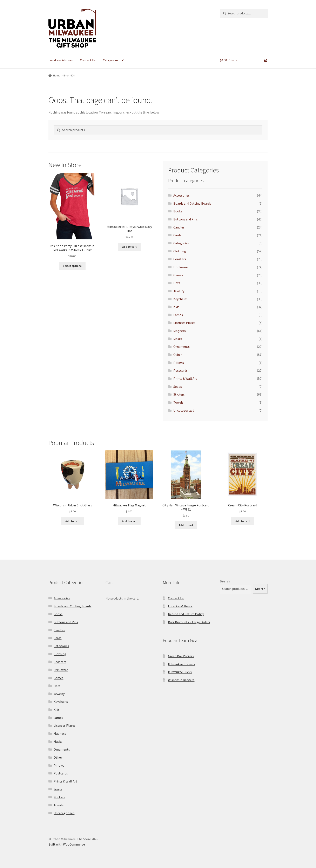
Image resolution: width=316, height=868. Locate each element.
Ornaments (181, 347)
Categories (111, 60)
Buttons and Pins (186, 219)
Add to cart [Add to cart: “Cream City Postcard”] (243, 521)
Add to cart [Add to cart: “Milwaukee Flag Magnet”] (129, 521)
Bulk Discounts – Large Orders (189, 622)
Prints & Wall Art (185, 378)
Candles (179, 227)
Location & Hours (61, 60)
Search (225, 581)
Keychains (180, 299)
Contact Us (88, 60)
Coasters (180, 259)
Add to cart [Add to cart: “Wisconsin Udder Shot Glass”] (73, 521)
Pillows (179, 363)
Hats (177, 283)
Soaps (178, 387)
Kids (176, 307)
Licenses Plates (184, 323)
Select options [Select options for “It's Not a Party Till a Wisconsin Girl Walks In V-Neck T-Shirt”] (72, 266)
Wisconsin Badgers (181, 680)
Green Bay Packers (181, 656)
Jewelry (179, 291)
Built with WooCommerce (67, 844)
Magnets (180, 331)
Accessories (181, 195)
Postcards (180, 370)
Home (57, 75)
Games (178, 275)
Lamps (178, 315)
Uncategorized (184, 410)
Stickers (179, 394)
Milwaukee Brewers (181, 664)
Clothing (180, 251)
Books (178, 211)
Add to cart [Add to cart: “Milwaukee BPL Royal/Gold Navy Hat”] (129, 247)
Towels (178, 402)
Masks (178, 339)
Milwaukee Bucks (180, 672)
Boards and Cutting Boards (192, 203)
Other (178, 355)
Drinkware (181, 267)
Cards (177, 235)
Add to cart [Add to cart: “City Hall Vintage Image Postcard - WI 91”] (186, 525)
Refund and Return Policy (186, 614)
